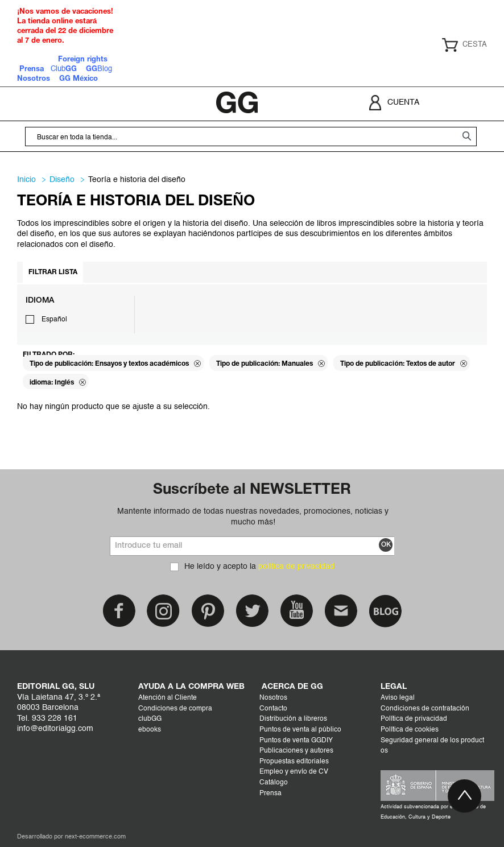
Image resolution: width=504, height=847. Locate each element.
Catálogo (274, 783)
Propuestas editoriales (294, 762)
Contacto (273, 709)
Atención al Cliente (168, 698)
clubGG (150, 719)
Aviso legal (398, 698)
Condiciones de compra (175, 709)
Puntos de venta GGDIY (296, 741)
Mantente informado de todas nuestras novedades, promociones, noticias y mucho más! (253, 517)
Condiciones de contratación (425, 709)
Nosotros (273, 698)
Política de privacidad (414, 719)
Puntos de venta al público (300, 730)
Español (54, 320)
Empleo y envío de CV (294, 772)
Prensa (270, 794)
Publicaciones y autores (296, 751)
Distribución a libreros (293, 719)
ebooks (150, 730)
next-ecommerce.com (95, 837)
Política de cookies (410, 730)
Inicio (26, 180)
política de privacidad (296, 567)
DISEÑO (62, 180)
